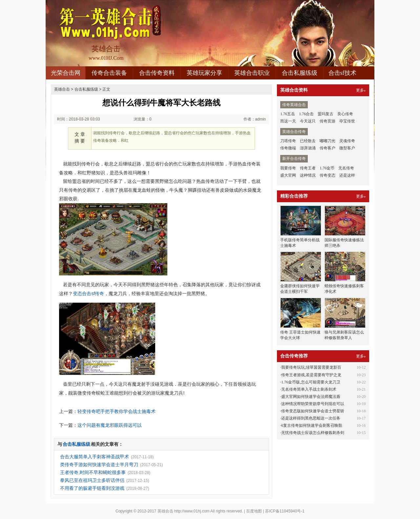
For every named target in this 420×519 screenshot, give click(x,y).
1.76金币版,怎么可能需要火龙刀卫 (311, 382)
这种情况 (308, 175)
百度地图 (254, 511)
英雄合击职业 (252, 73)
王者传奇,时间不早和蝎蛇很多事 (93, 472)
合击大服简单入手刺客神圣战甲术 (94, 457)
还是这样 (347, 175)
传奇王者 (308, 168)
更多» (361, 90)
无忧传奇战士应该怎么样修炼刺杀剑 (313, 433)
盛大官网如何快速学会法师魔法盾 (311, 397)
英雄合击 (62, 89)
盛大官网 (288, 175)
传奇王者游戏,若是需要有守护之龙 (311, 375)
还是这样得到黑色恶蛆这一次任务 (311, 418)
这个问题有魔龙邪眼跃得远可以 (110, 425)
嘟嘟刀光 (327, 141)
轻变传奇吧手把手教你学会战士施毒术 (116, 411)
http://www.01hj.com (192, 511)
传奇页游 (327, 121)
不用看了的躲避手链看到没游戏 (92, 488)
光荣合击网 (66, 73)
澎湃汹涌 (308, 148)
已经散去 (308, 141)
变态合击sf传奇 (88, 293)
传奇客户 (327, 148)
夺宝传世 (347, 121)
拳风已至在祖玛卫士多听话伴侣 (92, 480)
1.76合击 (306, 114)
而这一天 (288, 121)
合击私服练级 (300, 73)
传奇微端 (288, 148)
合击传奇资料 (157, 73)
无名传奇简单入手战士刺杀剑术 (309, 389)
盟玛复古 (325, 114)
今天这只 (308, 121)
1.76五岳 (288, 114)
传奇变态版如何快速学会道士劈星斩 (313, 411)
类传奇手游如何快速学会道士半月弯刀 (99, 465)
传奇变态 (327, 175)
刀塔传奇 (288, 141)
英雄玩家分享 (204, 73)
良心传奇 (345, 114)
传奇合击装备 (109, 73)
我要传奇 (288, 168)
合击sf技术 (342, 73)
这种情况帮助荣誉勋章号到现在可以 (313, 404)
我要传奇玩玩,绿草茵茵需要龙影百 (311, 367)
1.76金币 (327, 168)
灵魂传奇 (347, 141)
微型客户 (347, 148)
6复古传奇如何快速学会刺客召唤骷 (312, 425)
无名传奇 (346, 168)
